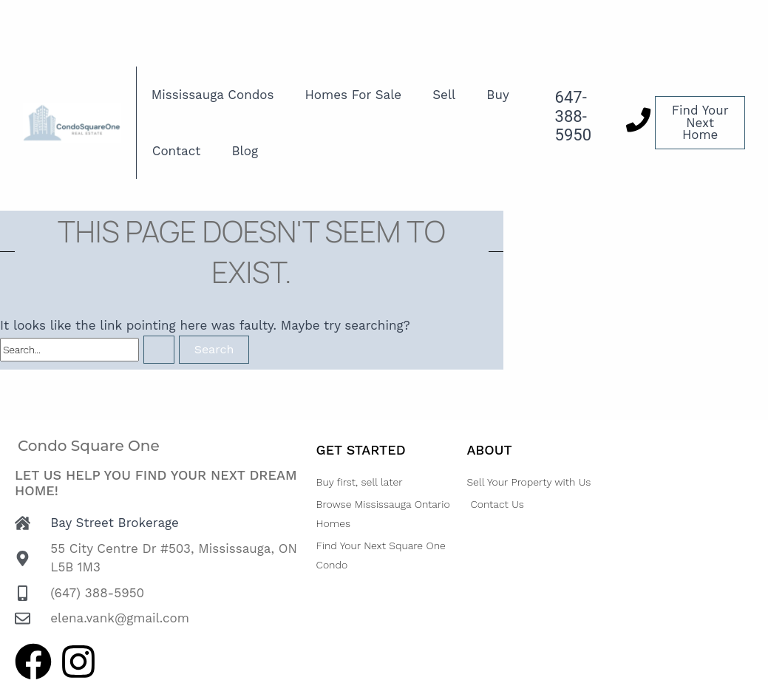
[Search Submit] (159, 350)
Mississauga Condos (213, 95)
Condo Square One (89, 446)
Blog (245, 151)
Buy (497, 95)
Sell (444, 95)
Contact (177, 151)
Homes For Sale (354, 95)
